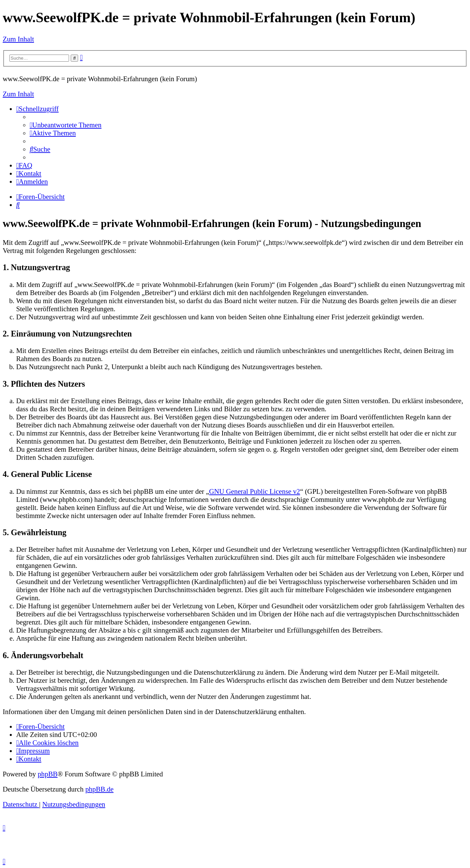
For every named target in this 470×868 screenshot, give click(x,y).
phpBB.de (99, 789)
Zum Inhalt (18, 39)
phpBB (48, 774)
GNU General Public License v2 (255, 491)
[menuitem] (65, 125)
